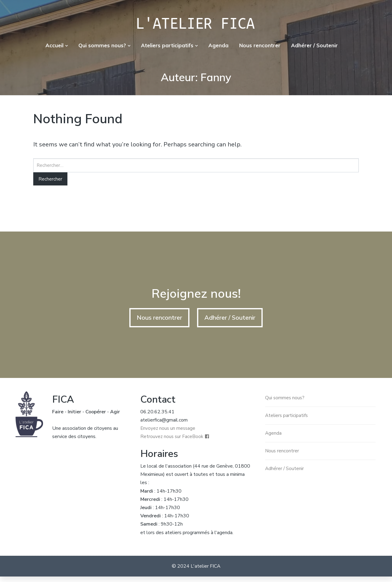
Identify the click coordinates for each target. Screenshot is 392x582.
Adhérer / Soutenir (314, 45)
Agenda (218, 45)
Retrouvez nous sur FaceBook (172, 442)
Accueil (54, 45)
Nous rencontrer (260, 45)
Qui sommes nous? (102, 45)
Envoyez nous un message (169, 433)
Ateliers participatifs (167, 45)
